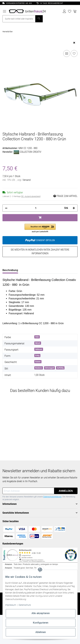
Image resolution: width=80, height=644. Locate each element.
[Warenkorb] (75, 11)
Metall (38, 343)
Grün (37, 337)
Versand (27, 180)
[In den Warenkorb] (40, 218)
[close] (74, 43)
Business (39, 368)
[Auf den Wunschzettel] (74, 53)
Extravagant (50, 368)
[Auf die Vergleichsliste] (67, 53)
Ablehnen (41, 632)
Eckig (37, 355)
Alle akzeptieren (41, 613)
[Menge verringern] (6, 208)
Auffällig (60, 368)
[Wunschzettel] (70, 11)
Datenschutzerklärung (52, 497)
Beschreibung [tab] (10, 270)
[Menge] (36, 208)
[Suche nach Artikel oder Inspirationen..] (19, 19)
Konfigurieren (41, 623)
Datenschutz (25, 605)
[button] (64, 11)
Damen (38, 362)
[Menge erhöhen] (74, 208)
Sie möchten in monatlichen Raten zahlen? (40, 252)
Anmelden (66, 491)
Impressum (11, 605)
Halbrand (39, 349)
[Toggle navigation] (5, 10)
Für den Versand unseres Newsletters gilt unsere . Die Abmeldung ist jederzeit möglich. (39, 498)
